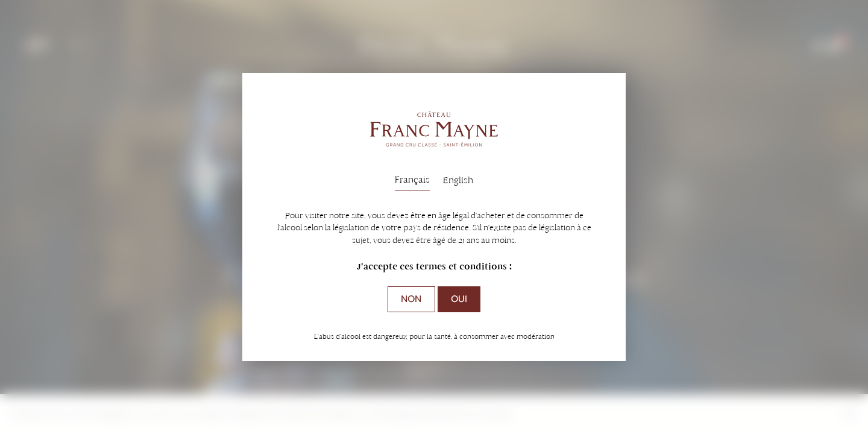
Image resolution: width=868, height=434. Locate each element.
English (458, 180)
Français (412, 179)
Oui (459, 299)
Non (411, 299)
